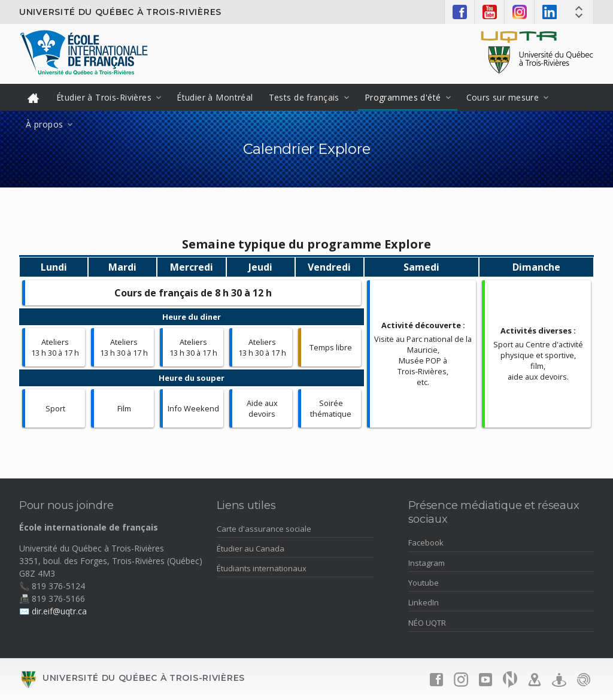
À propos (44, 124)
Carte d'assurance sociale (264, 529)
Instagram (427, 563)
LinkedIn (424, 602)
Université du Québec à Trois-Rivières (120, 12)
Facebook (426, 543)
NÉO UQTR (427, 623)
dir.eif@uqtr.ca (59, 611)
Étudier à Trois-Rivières (104, 97)
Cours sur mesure (503, 97)
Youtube (424, 583)
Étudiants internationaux (262, 568)
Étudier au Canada (251, 549)
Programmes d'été (403, 97)
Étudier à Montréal (215, 97)
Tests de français (304, 97)
